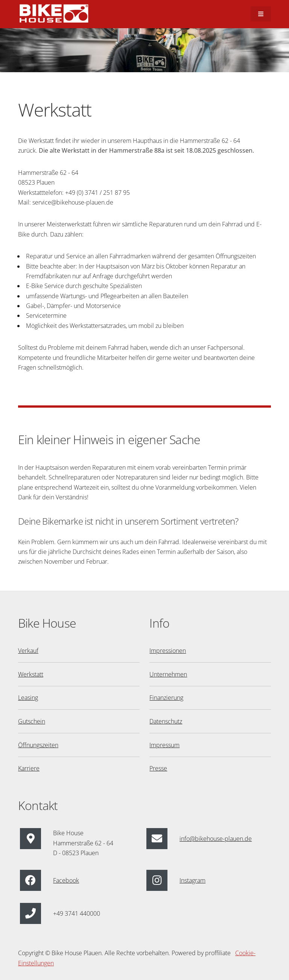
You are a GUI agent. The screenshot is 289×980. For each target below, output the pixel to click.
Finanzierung (166, 698)
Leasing (28, 698)
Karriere (29, 768)
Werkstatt (31, 674)
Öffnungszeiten (38, 745)
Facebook (66, 880)
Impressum (164, 745)
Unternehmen (168, 674)
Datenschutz (166, 721)
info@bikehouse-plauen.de (216, 839)
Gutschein (32, 721)
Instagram (192, 880)
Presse (158, 768)
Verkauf (28, 651)
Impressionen (168, 651)
